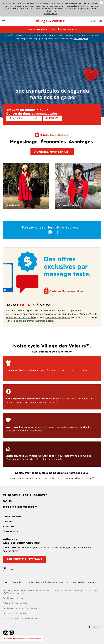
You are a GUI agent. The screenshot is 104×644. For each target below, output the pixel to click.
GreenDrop (93, 582)
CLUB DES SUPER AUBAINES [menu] (38, 29)
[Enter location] (20, 118)
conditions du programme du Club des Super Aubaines (60, 314)
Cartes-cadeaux (12, 517)
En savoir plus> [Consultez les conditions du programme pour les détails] (81, 39)
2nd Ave (82, 582)
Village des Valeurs (55, 582)
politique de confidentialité (21, 317)
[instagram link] (50, 232)
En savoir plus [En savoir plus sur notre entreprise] (51, 14)
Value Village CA (36, 582)
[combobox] (24, 118)
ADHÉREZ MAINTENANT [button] (52, 152)
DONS (7, 501)
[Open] (40, 118)
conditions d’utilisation (57, 317)
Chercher (52, 118)
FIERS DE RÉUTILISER (20, 507)
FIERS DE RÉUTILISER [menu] (69, 29)
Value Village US (19, 582)
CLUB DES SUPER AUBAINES (25, 495)
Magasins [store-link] (96, 21)
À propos (8, 526)
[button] (7, 21)
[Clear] (36, 118)
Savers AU (71, 582)
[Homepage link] (51, 21)
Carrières (8, 522)
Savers (6, 582)
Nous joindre (10, 531)
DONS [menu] (55, 29)
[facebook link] (57, 232)
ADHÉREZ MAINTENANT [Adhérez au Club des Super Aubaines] (24, 559)
